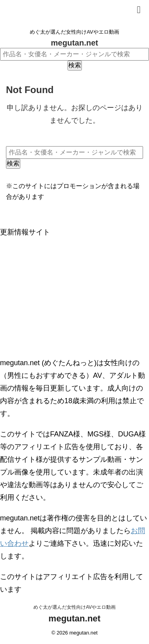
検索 (75, 65)
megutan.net (74, 43)
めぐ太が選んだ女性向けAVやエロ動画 (74, 607)
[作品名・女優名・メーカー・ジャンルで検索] (74, 54)
